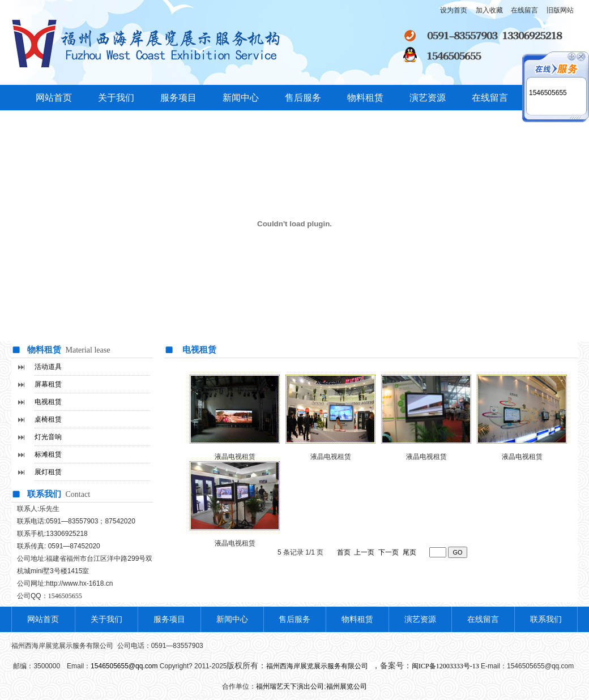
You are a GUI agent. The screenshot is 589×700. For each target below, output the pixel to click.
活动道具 (48, 367)
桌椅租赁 (48, 419)
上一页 (364, 552)
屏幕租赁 (48, 384)
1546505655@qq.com (124, 666)
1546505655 (548, 93)
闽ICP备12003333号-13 (445, 666)
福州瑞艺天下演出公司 (290, 686)
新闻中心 (241, 98)
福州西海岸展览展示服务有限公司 (318, 666)
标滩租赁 (48, 454)
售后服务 (303, 98)
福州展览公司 (347, 686)
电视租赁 (48, 402)
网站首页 (54, 98)
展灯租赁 (48, 472)
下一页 (389, 552)
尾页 (409, 552)
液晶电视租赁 (331, 457)
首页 (344, 552)
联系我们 (546, 619)
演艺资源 (428, 98)
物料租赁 (365, 98)
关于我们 (116, 98)
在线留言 (490, 98)
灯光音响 (48, 437)
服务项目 (178, 98)
